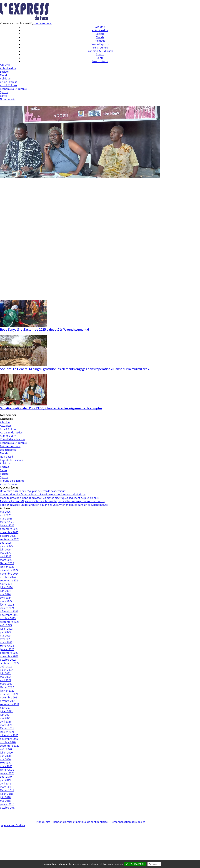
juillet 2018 (6, 794)
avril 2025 (6, 556)
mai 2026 (5, 512)
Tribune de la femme (12, 481)
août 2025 (6, 543)
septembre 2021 (10, 704)
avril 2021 (6, 722)
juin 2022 (5, 673)
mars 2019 (6, 787)
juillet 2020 (6, 753)
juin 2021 (5, 715)
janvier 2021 (7, 732)
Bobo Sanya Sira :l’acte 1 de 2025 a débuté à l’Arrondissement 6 (44, 330)
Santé (3, 96)
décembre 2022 (9, 653)
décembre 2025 (9, 529)
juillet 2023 (6, 629)
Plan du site (43, 822)
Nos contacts (8, 99)
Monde (4, 75)
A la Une (5, 65)
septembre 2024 (10, 580)
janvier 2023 (7, 649)
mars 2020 (6, 766)
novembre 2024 (9, 574)
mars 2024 (6, 601)
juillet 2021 (6, 711)
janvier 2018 (7, 804)
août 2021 (6, 708)
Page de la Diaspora (12, 460)
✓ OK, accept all (135, 864)
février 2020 (7, 770)
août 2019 (6, 777)
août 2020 (6, 749)
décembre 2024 (9, 570)
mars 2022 (6, 684)
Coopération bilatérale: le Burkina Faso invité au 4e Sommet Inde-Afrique (43, 494)
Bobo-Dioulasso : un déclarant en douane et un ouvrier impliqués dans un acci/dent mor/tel (54, 505)
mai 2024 (5, 594)
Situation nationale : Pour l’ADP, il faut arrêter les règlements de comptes (51, 408)
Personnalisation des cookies (127, 822)
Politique (5, 79)
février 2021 (7, 728)
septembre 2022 (10, 663)
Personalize (154, 864)
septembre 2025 (10, 539)
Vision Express (9, 82)
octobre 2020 (8, 742)
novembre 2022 (9, 656)
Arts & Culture (8, 85)
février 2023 (7, 646)
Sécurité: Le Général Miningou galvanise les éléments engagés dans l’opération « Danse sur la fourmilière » (75, 369)
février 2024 (7, 605)
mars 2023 (6, 642)
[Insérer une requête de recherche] (13, 416)
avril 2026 (6, 515)
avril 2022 (6, 680)
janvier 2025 (7, 567)
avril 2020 (6, 763)
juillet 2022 (6, 670)
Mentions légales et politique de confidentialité (80, 822)
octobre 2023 (8, 618)
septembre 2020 (10, 746)
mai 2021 (5, 718)
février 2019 (7, 790)
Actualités (6, 426)
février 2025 (7, 563)
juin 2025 (5, 550)
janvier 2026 (7, 525)
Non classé (6, 457)
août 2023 (6, 625)
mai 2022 (5, 677)
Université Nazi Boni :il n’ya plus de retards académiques (33, 491)
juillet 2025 (6, 546)
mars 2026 (6, 519)
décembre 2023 (9, 611)
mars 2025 (6, 560)
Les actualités (8, 450)
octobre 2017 (8, 808)
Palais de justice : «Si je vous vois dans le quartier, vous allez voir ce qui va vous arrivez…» (52, 501)
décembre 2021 (9, 694)
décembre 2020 (9, 735)
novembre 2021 (9, 697)
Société (4, 72)
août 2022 (6, 667)
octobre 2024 (8, 577)
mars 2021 (6, 725)
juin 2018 (5, 797)
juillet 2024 (6, 587)
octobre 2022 (8, 660)
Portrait (5, 467)
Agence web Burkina (13, 825)
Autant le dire (8, 68)
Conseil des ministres (13, 439)
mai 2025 (5, 553)
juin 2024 (5, 591)
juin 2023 (5, 632)
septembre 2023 (10, 622)
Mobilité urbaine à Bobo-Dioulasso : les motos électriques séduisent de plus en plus (49, 498)
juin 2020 (5, 756)
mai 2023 (5, 636)
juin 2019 (5, 780)
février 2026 (7, 522)
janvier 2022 (7, 691)
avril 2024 (6, 598)
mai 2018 (5, 801)
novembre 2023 (9, 615)
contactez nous (42, 23)
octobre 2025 (8, 536)
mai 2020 (5, 759)
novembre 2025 (9, 532)
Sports (4, 92)
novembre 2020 (9, 739)
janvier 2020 (7, 773)
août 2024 (6, 584)
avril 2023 (6, 639)
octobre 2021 (8, 701)
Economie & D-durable (13, 89)
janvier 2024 (7, 608)
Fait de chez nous (10, 446)
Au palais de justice (11, 433)
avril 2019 (6, 784)
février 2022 (7, 687)
